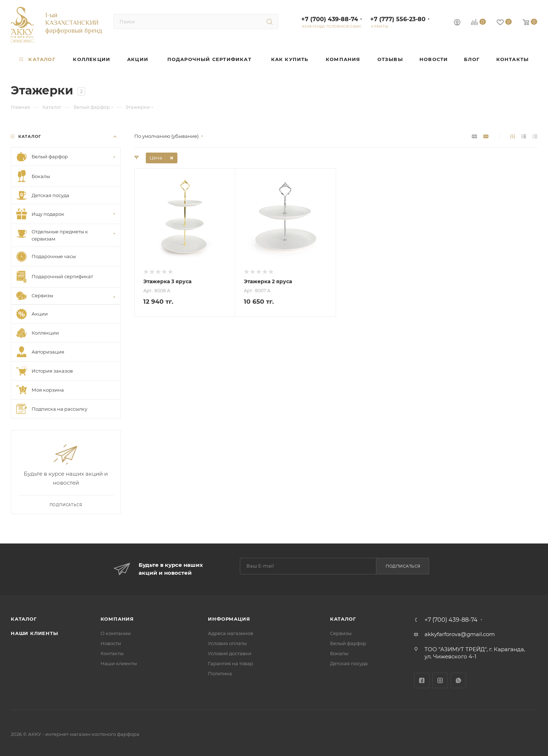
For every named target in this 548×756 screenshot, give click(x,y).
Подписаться (403, 566)
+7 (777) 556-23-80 (398, 19)
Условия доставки (230, 653)
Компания (117, 619)
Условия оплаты (227, 643)
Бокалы (339, 653)
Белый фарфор (348, 643)
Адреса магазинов (231, 633)
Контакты (112, 653)
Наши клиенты (34, 633)
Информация (229, 619)
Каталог (24, 619)
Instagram (440, 680)
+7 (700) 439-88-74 (330, 19)
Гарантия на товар (231, 663)
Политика (220, 673)
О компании (116, 633)
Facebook (422, 680)
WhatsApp (458, 680)
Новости (111, 643)
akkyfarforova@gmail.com (460, 634)
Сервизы (341, 633)
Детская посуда (349, 663)
